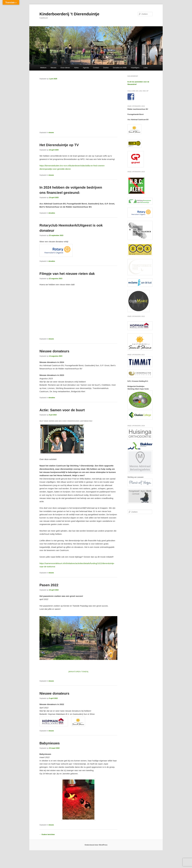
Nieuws (53, 68)
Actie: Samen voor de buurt (62, 410)
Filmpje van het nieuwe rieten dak (67, 274)
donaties (52, 213)
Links (146, 68)
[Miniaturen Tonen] (78, 672)
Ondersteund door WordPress (96, 845)
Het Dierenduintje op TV (59, 145)
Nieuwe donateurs (54, 351)
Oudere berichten (47, 834)
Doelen (106, 68)
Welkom (43, 68)
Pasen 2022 (49, 585)
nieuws (51, 133)
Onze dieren (65, 68)
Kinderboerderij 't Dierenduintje (69, 14)
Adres (76, 68)
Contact (96, 68)
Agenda (86, 68)
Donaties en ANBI (120, 68)
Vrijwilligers (135, 68)
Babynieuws (50, 743)
